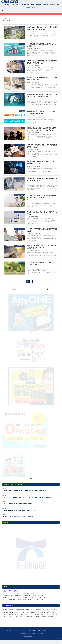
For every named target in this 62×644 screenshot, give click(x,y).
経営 (58, 5)
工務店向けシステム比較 (9, 5)
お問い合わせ (34, 7)
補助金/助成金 (39, 5)
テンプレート (18, 5)
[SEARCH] (3, 11)
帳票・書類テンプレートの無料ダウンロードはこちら (31, 14)
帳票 (28, 5)
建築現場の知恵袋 (28, 640)
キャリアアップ (52, 5)
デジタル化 (45, 5)
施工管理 (24, 5)
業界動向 (28, 7)
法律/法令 (33, 5)
